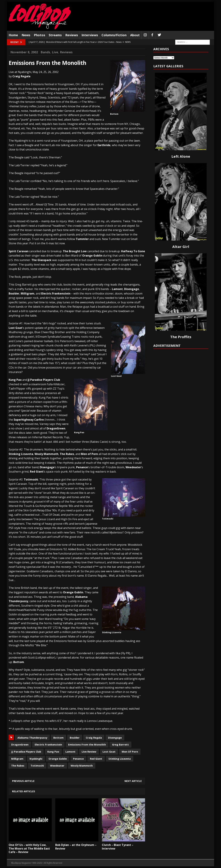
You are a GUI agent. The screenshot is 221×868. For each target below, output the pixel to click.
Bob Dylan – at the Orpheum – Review (76, 847)
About (135, 35)
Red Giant (96, 759)
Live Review (89, 752)
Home (13, 35)
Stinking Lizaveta (120, 759)
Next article (133, 781)
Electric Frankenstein (48, 744)
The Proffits (181, 337)
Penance (78, 759)
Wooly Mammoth (82, 766)
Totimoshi (37, 766)
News (26, 35)
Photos (39, 35)
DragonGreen (20, 744)
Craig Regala (94, 738)
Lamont (70, 752)
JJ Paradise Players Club (26, 752)
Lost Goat (109, 752)
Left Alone (181, 156)
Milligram (17, 759)
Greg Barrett (120, 744)
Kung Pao (53, 752)
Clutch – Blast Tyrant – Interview (118, 847)
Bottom (58, 738)
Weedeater (57, 766)
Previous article (23, 781)
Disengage (115, 738)
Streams (55, 35)
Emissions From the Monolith (87, 744)
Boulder (75, 738)
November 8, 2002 (24, 52)
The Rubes (18, 766)
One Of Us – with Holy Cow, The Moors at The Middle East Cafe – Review (29, 849)
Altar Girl (181, 247)
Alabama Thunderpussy (32, 738)
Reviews (72, 35)
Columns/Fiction (114, 35)
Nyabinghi (36, 759)
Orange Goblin (58, 759)
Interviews (90, 35)
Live (55, 52)
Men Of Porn (130, 752)
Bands (45, 52)
